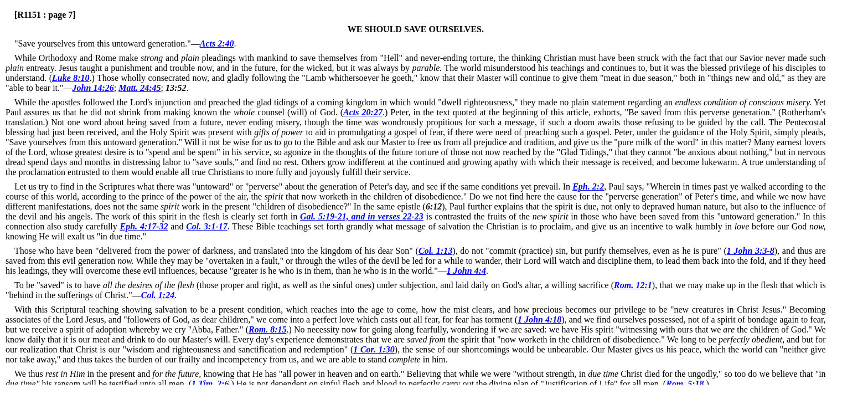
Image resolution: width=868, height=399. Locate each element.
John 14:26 (93, 88)
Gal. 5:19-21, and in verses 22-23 (362, 216)
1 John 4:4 (466, 271)
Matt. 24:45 (139, 88)
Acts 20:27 (363, 112)
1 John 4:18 (539, 319)
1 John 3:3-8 (751, 251)
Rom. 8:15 (268, 329)
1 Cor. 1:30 (374, 349)
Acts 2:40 (217, 44)
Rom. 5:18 (685, 384)
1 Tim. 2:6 (210, 384)
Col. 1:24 (158, 295)
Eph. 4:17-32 (144, 226)
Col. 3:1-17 (207, 226)
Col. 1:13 (435, 251)
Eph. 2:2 (588, 186)
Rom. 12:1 (633, 285)
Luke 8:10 (71, 78)
